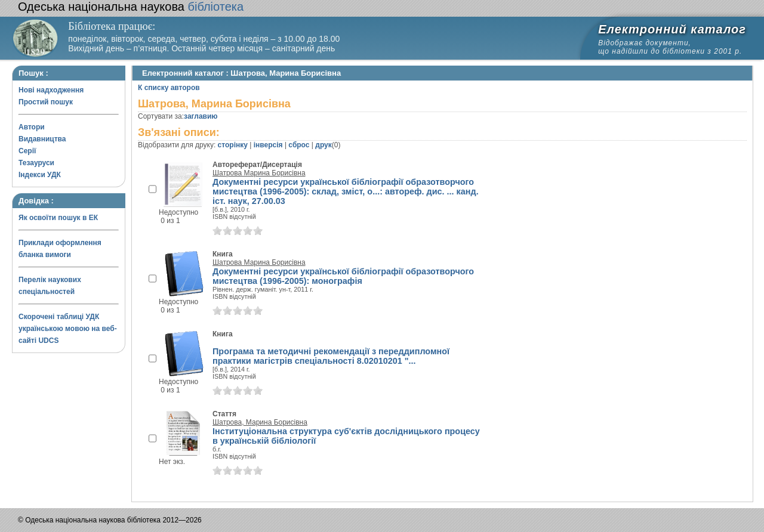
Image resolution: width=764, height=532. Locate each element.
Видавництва (42, 139)
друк (323, 145)
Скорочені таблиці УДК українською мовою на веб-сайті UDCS (68, 329)
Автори (32, 127)
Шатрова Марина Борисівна (259, 173)
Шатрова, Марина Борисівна (260, 422)
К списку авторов (169, 88)
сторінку (233, 145)
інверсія (268, 145)
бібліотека (131, 7)
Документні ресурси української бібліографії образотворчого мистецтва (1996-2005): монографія (343, 276)
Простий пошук (46, 102)
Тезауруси (36, 163)
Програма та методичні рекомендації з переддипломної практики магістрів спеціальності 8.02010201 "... (331, 356)
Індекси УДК (40, 175)
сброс (299, 145)
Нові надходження (51, 90)
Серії (27, 151)
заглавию (201, 116)
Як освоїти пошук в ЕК (58, 218)
